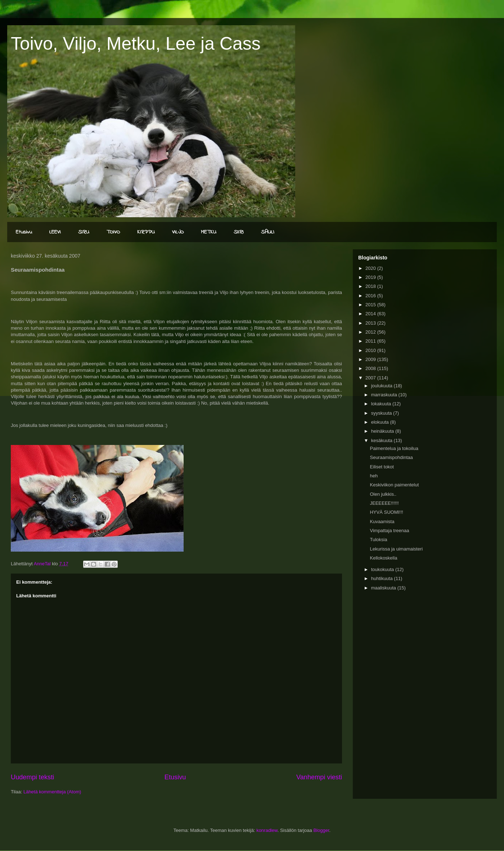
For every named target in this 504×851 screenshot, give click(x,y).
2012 (371, 332)
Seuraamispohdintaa (391, 457)
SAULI (268, 232)
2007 (371, 378)
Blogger (321, 830)
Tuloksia (378, 540)
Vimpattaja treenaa (389, 531)
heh (374, 476)
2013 (371, 323)
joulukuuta (382, 386)
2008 (371, 368)
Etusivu (24, 232)
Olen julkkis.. (383, 494)
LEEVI (55, 232)
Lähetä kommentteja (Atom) (52, 792)
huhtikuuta (383, 578)
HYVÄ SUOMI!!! (386, 512)
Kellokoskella (383, 558)
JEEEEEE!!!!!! (384, 503)
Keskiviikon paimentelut (394, 485)
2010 (371, 350)
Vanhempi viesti (319, 777)
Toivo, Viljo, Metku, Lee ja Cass (136, 44)
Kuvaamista (382, 522)
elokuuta (381, 422)
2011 (371, 341)
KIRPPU (146, 232)
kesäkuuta (382, 440)
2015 (371, 305)
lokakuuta (382, 404)
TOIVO (113, 232)
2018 (371, 286)
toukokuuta (383, 569)
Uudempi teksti (32, 777)
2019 (371, 277)
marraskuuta (385, 395)
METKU (209, 232)
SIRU (84, 232)
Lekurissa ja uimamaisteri (396, 549)
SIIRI (239, 232)
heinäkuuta (383, 431)
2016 (371, 296)
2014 (371, 314)
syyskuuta (382, 413)
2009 (371, 359)
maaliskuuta (384, 588)
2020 (371, 268)
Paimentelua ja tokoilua (394, 448)
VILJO (178, 232)
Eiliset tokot (382, 467)
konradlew (267, 830)
